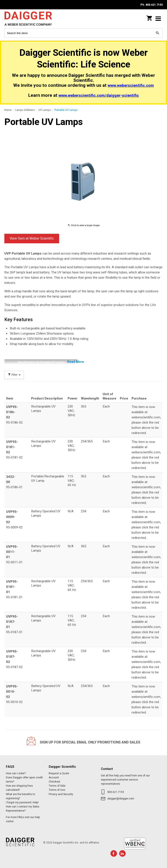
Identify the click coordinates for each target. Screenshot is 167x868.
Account (54, 778)
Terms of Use (57, 790)
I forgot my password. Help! (22, 802)
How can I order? (16, 773)
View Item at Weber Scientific (32, 238)
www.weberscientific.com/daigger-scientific (99, 96)
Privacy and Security (61, 794)
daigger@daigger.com (121, 799)
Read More (76, 362)
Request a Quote (59, 773)
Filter (14, 375)
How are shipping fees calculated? (19, 788)
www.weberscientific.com (131, 86)
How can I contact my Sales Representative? (23, 809)
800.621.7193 (116, 792)
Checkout (54, 782)
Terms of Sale (57, 786)
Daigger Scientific (33, 19)
